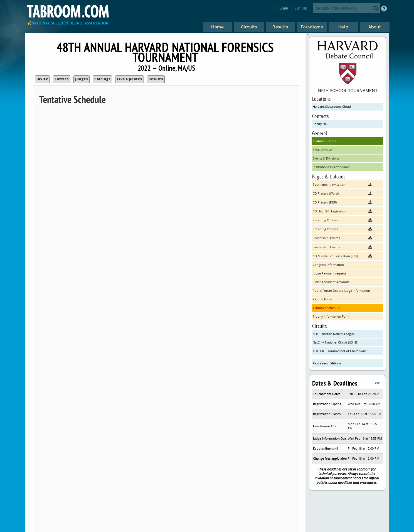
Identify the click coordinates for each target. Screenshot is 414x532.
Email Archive (322, 150)
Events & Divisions (326, 158)
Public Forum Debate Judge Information (341, 290)
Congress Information (328, 265)
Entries (62, 79)
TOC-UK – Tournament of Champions (340, 351)
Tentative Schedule (326, 308)
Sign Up (301, 8)
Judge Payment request (329, 273)
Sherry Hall (321, 124)
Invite (42, 79)
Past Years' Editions (327, 363)
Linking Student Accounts (331, 282)
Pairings (102, 79)
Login (284, 8)
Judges (82, 79)
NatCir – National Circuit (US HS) (336, 342)
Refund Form (322, 299)
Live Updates (130, 79)
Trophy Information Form (331, 316)
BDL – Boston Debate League (334, 334)
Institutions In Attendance (331, 167)
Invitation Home (325, 141)
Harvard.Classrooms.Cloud (332, 106)
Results (156, 79)
